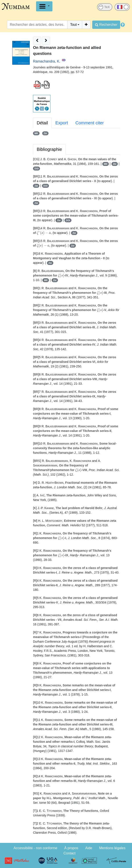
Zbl (45, 133)
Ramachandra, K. (47, 61)
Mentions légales (112, 848)
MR (36, 133)
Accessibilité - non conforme (35, 848)
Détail (42, 123)
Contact (69, 853)
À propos (71, 848)
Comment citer (90, 123)
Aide (89, 848)
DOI (37, 169)
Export (62, 123)
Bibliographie (49, 149)
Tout (73, 25)
